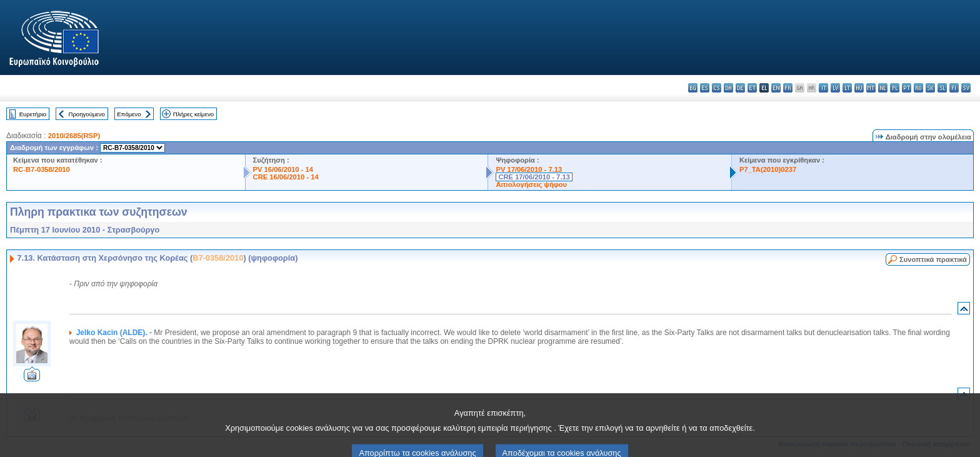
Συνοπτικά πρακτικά (933, 259)
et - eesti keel (752, 88)
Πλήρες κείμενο (193, 114)
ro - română (918, 88)
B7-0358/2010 (218, 258)
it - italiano (823, 88)
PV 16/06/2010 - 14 (283, 169)
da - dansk (728, 88)
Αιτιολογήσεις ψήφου (531, 184)
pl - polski (895, 88)
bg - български (693, 88)
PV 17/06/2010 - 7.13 (529, 169)
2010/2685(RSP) (74, 136)
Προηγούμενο (86, 114)
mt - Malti (871, 88)
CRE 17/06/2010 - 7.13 (534, 177)
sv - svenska (966, 88)
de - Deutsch (740, 88)
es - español (705, 88)
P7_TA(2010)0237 (768, 169)
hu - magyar (859, 88)
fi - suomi (954, 88)
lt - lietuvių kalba (847, 88)
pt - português (907, 88)
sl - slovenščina (942, 88)
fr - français (788, 88)
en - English (776, 88)
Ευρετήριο (33, 114)
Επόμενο (129, 114)
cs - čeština (717, 88)
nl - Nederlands (883, 88)
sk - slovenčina (930, 88)
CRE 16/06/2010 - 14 (286, 177)
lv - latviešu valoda (835, 88)
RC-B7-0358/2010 (42, 169)
